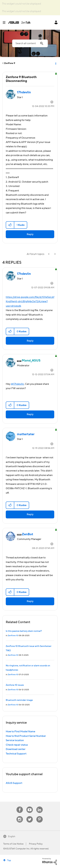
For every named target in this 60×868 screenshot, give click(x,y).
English (12, 837)
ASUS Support (14, 783)
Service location (15, 740)
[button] (10, 225)
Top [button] (9, 860)
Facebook (20, 807)
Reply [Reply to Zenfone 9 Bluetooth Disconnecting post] (30, 234)
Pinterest (40, 816)
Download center (16, 749)
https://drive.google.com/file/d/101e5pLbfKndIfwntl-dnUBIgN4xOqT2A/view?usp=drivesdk (30, 302)
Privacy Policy (36, 844)
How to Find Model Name (20, 731)
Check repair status (17, 745)
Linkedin (40, 807)
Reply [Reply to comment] (30, 341)
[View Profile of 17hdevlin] (24, 92)
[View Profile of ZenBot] (28, 534)
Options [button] (56, 63)
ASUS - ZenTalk (19, 22)
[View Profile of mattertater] (26, 434)
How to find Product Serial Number (26, 736)
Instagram (20, 816)
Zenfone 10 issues (15, 685)
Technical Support (16, 754)
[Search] (30, 43)
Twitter (30, 816)
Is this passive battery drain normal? (24, 631)
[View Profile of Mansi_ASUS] (31, 361)
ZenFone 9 (10, 63)
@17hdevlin (17, 384)
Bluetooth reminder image (19, 700)
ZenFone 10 (13, 636)
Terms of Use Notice (13, 844)
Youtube (30, 807)
